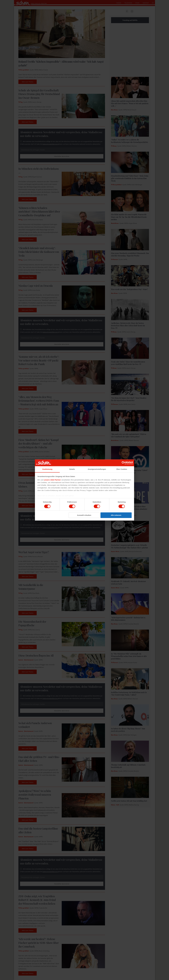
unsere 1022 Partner (52, 480)
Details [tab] (72, 469)
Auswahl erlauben (84, 515)
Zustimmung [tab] (47, 469)
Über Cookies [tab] (122, 469)
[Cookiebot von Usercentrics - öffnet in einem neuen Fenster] (123, 463)
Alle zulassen (116, 515)
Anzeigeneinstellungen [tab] (97, 469)
